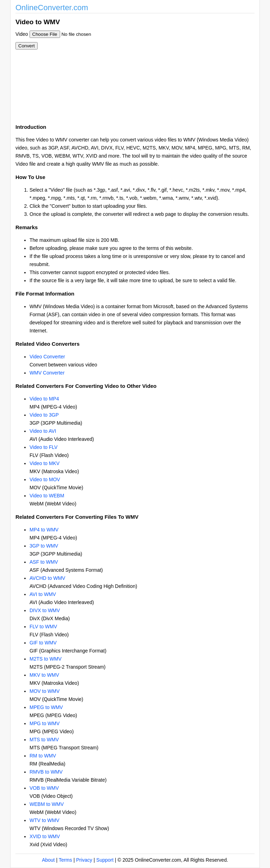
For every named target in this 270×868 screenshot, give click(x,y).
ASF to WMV (44, 562)
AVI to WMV (43, 594)
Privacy (84, 860)
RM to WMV (43, 756)
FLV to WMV (43, 627)
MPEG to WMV (46, 707)
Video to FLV (44, 447)
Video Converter (47, 357)
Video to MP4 (44, 399)
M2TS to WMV (46, 659)
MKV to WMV (44, 675)
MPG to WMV (45, 723)
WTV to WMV (44, 820)
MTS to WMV (44, 740)
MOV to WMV (45, 691)
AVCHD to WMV (47, 578)
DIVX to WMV (45, 610)
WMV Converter (47, 373)
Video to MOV (45, 479)
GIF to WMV (43, 643)
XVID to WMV (45, 836)
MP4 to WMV (44, 530)
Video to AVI (43, 431)
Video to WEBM (47, 496)
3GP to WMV (44, 546)
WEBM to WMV (47, 804)
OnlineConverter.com (52, 8)
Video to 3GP (44, 415)
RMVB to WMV (46, 772)
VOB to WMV (44, 788)
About (48, 860)
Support (105, 860)
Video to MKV (44, 463)
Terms (65, 860)
